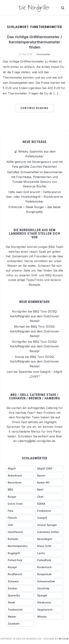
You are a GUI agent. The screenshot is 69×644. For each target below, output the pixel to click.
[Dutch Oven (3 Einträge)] (20, 504)
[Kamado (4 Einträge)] (20, 539)
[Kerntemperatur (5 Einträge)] (20, 546)
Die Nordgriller (34, 7)
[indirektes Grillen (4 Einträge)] (49, 532)
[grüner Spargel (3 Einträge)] (49, 525)
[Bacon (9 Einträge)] (49, 475)
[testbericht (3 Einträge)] (20, 610)
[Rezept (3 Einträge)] (20, 567)
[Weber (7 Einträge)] (20, 617)
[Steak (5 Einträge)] (20, 602)
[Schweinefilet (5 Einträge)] (49, 581)
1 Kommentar (43, 54)
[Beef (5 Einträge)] (49, 490)
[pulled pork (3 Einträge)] (20, 560)
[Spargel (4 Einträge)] (49, 595)
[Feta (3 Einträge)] (20, 511)
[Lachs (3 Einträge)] (49, 553)
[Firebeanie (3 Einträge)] (49, 511)
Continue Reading (34, 108)
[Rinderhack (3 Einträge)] (49, 567)
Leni (10, 372)
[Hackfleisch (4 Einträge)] (20, 532)
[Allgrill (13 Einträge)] (20, 468)
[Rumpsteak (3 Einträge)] (49, 574)
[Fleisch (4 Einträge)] (20, 518)
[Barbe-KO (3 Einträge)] (49, 482)
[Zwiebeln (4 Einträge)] (20, 624)
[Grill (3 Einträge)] (20, 525)
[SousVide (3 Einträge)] (49, 588)
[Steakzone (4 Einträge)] (49, 602)
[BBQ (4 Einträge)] (20, 490)
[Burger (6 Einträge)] (20, 497)
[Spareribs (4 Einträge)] (20, 595)
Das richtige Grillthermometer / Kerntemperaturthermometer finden (35, 42)
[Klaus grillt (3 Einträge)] (49, 546)
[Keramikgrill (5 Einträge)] (49, 539)
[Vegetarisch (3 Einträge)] (49, 610)
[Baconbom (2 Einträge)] (20, 482)
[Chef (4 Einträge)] (49, 497)
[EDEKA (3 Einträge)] (49, 504)
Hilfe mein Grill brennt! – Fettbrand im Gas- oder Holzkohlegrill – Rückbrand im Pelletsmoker (35, 197)
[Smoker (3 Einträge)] (20, 588)
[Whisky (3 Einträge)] (49, 617)
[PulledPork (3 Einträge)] (49, 560)
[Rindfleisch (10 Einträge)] (20, 574)
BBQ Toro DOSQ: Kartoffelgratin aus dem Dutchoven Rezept (34, 316)
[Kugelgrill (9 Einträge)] (20, 553)
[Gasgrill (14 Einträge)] (49, 518)
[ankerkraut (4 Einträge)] (20, 475)
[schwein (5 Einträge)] (20, 581)
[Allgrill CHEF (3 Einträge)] (49, 468)
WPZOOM (64, 639)
